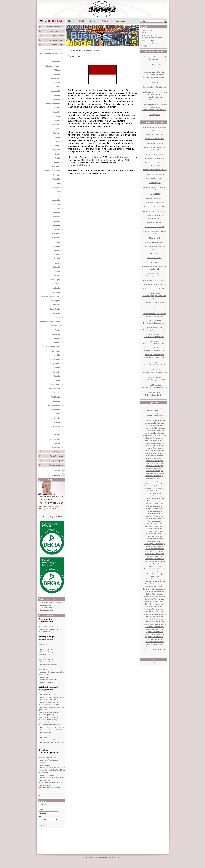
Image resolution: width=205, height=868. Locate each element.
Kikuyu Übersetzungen (155, 521)
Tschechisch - (57, 401)
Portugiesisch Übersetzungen (155, 581)
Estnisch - (59, 154)
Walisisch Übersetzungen (155, 647)
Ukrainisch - (58, 422)
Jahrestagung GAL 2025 (154, 222)
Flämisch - (58, 162)
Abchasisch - (57, 62)
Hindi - (60, 192)
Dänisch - (59, 137)
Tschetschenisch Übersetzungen (155, 624)
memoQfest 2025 (155, 253)
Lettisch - (59, 271)
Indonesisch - (57, 200)
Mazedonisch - (57, 292)
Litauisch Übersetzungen (154, 541)
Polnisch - (59, 330)
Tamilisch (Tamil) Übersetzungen (155, 614)
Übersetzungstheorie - (54, 49)
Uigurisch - (58, 418)
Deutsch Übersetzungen (155, 458)
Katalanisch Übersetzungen (154, 519)
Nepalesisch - (57, 305)
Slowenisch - (57, 372)
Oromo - (59, 317)
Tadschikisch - (57, 385)
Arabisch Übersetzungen (155, 425)
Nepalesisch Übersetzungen (155, 559)
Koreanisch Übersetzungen (155, 526)
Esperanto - (58, 150)
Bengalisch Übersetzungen (155, 441)
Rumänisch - (58, 338)
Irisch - (60, 208)
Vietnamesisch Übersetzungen (154, 644)
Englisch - (59, 146)
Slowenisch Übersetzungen (155, 604)
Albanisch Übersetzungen (155, 418)
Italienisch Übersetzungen (155, 506)
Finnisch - (59, 158)
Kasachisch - (57, 234)
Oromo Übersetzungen (155, 566)
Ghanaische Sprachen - (53, 171)
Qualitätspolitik (59, 461)
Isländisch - (58, 213)
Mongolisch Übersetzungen (155, 556)
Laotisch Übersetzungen (155, 534)
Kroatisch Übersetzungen (154, 529)
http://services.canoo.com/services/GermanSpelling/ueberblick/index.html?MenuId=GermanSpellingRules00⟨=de (64, 769)
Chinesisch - (58, 133)
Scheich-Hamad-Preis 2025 (155, 159)
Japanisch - (58, 221)
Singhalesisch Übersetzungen (155, 599)
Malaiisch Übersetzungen (155, 546)
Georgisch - (58, 175)
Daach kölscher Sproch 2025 (155, 203)
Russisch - (58, 343)
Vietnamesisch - (56, 439)
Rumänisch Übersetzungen (155, 584)
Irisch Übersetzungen (155, 501)
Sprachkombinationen (56, 27)
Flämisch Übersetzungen (155, 471)
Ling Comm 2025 (155, 262)
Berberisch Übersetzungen (155, 443)
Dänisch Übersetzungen (155, 456)
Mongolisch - (57, 301)
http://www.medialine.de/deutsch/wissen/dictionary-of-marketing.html (56, 731)
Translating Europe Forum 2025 (155, 174)
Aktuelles (106, 21)
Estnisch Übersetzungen (155, 466)
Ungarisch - (58, 426)
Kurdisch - (58, 259)
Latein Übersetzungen (155, 536)
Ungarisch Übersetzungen (154, 637)
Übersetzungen (59, 45)
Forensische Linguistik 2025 (155, 227)
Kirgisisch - (58, 246)
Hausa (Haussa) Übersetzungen (155, 486)
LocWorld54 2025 (155, 194)
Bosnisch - (58, 120)
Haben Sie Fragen (53, 475)
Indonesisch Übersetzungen (154, 496)
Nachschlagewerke (57, 465)
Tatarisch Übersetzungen (155, 617)
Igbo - (60, 196)
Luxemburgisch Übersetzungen (155, 544)
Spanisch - (58, 376)
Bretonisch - (58, 125)
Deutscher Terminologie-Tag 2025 (155, 284)
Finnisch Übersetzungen (155, 468)
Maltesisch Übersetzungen (155, 549)
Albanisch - (58, 74)
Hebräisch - (58, 188)
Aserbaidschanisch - (54, 104)
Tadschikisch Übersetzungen (155, 612)
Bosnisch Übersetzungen (155, 446)
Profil (81, 21)
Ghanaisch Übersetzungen (154, 476)
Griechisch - (58, 179)
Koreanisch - (57, 250)
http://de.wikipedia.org (151, 663)
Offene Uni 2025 (155, 238)
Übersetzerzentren (46, 610)
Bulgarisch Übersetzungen (155, 451)
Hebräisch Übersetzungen (154, 488)
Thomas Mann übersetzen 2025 (155, 207)
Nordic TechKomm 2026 (155, 134)
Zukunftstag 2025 (155, 183)
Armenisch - (58, 99)
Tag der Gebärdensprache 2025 (154, 211)
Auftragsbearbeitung (57, 36)
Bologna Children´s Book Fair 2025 (155, 280)
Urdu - (60, 431)
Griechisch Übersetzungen (154, 483)
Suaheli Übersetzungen (155, 609)
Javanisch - (58, 225)
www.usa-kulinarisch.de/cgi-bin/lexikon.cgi (49, 721)
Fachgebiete (60, 452)
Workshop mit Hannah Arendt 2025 (155, 170)
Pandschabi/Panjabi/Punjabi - (51, 322)
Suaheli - (59, 380)
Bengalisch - (58, 112)
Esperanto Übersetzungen (155, 463)
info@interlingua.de (122, 157)
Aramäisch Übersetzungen (155, 431)
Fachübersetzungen (57, 40)
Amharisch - (58, 83)
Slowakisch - (57, 368)
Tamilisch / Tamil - (55, 389)
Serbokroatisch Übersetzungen (155, 597)
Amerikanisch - (57, 79)
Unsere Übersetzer (57, 456)
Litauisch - (58, 276)
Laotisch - (59, 263)
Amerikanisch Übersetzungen (155, 420)
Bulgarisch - (58, 129)
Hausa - (60, 183)
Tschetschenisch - (55, 405)
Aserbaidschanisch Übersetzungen (155, 436)
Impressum (120, 21)
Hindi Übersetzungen (155, 491)
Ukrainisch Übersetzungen (155, 634)
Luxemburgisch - (56, 280)
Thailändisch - (57, 397)
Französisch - (57, 167)
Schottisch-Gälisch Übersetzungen (155, 589)
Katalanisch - (57, 238)
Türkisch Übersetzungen (154, 629)
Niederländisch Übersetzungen (155, 561)
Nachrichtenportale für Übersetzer (51, 603)
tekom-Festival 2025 (154, 258)
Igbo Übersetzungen (155, 493)
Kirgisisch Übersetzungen (155, 524)
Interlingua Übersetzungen (155, 498)
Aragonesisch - (57, 91)
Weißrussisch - (57, 447)
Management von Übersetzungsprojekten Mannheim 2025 (154, 296)
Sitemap (57, 470)
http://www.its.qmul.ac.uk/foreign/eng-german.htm (52, 708)
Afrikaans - (58, 70)
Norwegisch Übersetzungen (154, 564)
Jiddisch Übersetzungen (155, 514)
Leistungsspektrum (57, 31)
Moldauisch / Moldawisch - (52, 297)
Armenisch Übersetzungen (155, 433)
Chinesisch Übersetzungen (155, 453)
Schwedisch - (57, 351)
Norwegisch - (57, 313)
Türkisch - (59, 414)
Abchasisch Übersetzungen (154, 408)
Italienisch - (58, 217)
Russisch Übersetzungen (154, 586)
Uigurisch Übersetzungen (155, 632)
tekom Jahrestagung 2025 (155, 178)
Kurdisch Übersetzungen (155, 531)
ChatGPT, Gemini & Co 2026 (155, 154)
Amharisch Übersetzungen (155, 423)
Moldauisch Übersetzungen (155, 554)
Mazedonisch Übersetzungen (154, 551)
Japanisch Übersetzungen (154, 508)
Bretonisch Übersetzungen (154, 448)
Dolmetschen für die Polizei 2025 (155, 289)
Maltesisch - (58, 288)
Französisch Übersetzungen (155, 473)
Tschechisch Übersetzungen (154, 622)
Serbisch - (59, 355)
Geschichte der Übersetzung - (51, 53)
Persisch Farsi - (56, 326)
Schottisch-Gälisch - (54, 347)
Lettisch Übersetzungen (155, 539)
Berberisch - (58, 116)
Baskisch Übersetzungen (155, 438)
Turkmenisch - (57, 410)
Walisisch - (58, 443)
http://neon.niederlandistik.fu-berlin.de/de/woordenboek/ (49, 663)
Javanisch (96, 51)
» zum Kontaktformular (79, 165)
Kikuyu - (59, 242)
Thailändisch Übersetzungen (155, 619)
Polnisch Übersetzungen (155, 579)
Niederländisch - (56, 309)
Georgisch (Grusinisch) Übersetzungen (154, 480)
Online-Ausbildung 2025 (154, 198)
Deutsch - (59, 141)
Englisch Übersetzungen (155, 461)
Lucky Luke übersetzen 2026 (155, 143)
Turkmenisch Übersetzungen (155, 627)
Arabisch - (58, 87)
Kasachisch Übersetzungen (155, 516)
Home (71, 21)
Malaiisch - (58, 284)
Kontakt (93, 21)
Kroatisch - (58, 255)
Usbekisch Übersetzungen (155, 642)
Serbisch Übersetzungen (154, 594)
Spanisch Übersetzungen (154, 607)
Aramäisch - (58, 95)
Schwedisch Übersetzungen (155, 591)
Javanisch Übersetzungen (155, 511)
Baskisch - (58, 108)
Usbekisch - (58, 435)
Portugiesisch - (57, 334)
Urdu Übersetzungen (155, 639)
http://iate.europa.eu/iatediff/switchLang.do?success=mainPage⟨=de (54, 698)
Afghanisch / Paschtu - (54, 66)
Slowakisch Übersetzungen (155, 602)
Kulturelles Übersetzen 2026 (155, 139)
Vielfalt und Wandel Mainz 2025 (155, 303)
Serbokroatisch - (56, 359)
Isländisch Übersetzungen (155, 503)
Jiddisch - (59, 229)
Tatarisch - (58, 393)
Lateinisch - (58, 267)
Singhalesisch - (56, 364)
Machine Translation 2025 (154, 242)
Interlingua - (58, 204)
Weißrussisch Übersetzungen (155, 649)
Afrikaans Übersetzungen (155, 415)
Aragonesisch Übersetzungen (155, 428)
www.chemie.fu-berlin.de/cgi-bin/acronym (49, 761)
